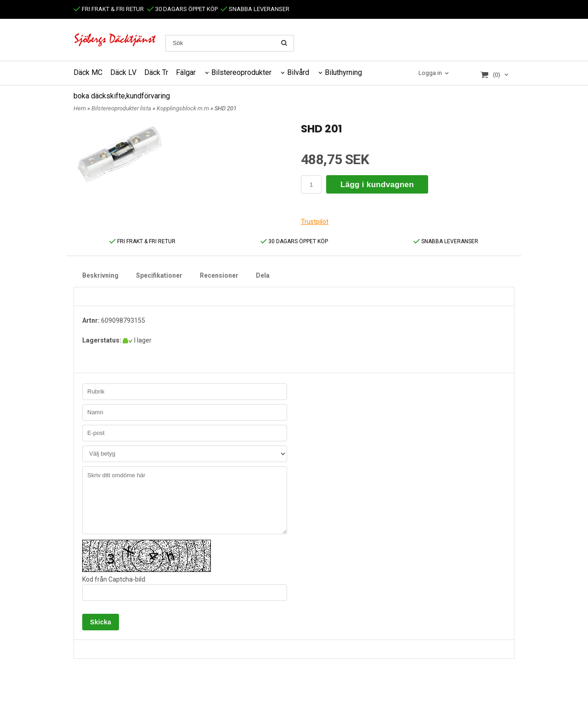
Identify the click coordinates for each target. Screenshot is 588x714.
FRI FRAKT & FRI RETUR (109, 9)
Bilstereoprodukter (241, 72)
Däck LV (123, 72)
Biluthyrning (343, 72)
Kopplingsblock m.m (184, 108)
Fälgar (186, 72)
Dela (263, 275)
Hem (80, 108)
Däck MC (88, 72)
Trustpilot (315, 222)
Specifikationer (159, 275)
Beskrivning (100, 275)
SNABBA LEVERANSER (255, 9)
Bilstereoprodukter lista (122, 108)
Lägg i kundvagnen (377, 185)
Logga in (430, 73)
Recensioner (219, 275)
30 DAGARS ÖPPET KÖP (182, 9)
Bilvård (298, 72)
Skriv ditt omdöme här (185, 500)
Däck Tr (156, 72)
